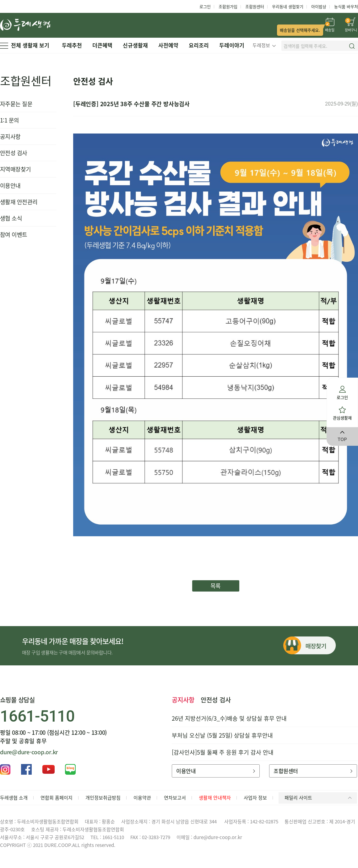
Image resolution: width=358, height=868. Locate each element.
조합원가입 (228, 6)
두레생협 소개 (14, 798)
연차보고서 (175, 798)
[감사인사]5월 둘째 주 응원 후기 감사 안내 (223, 752)
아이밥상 (319, 6)
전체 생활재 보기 (25, 45)
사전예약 (168, 45)
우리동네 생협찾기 (288, 6)
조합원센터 (255, 6)
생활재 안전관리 (19, 202)
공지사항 (10, 136)
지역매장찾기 (16, 169)
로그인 (205, 6)
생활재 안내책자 (215, 798)
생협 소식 (11, 218)
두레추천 (72, 45)
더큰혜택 (102, 45)
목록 (216, 586)
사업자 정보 (255, 798)
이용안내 (10, 186)
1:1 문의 (10, 120)
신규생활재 (135, 45)
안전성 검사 (14, 153)
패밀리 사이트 (319, 798)
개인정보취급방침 (103, 798)
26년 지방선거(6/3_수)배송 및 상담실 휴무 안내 (229, 718)
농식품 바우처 (346, 6)
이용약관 (142, 798)
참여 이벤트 (14, 235)
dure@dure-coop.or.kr (29, 752)
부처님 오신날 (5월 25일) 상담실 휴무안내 (222, 735)
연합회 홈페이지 (57, 798)
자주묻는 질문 (16, 104)
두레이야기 (232, 45)
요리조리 (199, 45)
